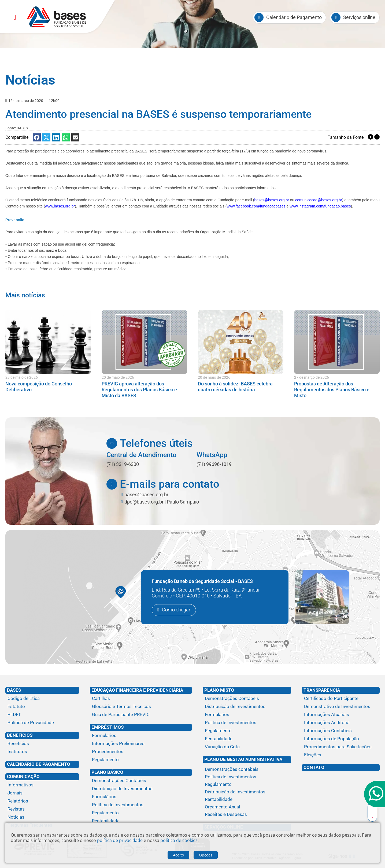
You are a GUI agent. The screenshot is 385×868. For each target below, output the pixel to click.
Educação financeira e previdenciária (137, 690)
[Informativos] (42, 785)
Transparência (322, 690)
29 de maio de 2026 (22, 377)
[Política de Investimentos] (141, 805)
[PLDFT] (42, 715)
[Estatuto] (42, 707)
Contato (314, 767)
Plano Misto (219, 690)
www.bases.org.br (60, 206)
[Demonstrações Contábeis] (141, 781)
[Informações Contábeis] (341, 731)
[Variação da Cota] (247, 747)
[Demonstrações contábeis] (247, 769)
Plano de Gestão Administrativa (243, 759)
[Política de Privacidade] (42, 723)
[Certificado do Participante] (341, 699)
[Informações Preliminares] (141, 744)
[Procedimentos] (141, 752)
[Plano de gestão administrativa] (247, 765)
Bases (14, 690)
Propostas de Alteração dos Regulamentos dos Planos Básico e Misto (332, 390)
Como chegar (176, 610)
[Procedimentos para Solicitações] (341, 747)
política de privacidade (120, 840)
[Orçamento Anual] (247, 807)
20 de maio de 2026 (118, 377)
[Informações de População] (341, 739)
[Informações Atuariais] (341, 715)
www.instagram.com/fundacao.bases (320, 206)
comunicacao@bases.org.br (319, 200)
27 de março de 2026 (312, 377)
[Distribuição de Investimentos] (141, 789)
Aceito (178, 855)
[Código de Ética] (42, 699)
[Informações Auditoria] (341, 723)
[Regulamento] (141, 760)
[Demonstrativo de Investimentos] (341, 707)
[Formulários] (141, 736)
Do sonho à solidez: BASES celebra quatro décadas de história (235, 387)
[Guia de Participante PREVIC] (141, 715)
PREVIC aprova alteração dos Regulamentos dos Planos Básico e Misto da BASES (139, 390)
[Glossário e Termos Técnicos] (141, 707)
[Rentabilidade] (141, 821)
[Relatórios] (42, 801)
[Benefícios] (42, 744)
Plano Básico (107, 772)
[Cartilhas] (141, 699)
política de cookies (179, 840)
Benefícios (20, 735)
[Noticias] (42, 817)
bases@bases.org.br (271, 200)
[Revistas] (42, 809)
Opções (206, 855)
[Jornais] (42, 793)
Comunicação (23, 776)
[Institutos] (42, 752)
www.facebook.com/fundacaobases (256, 206)
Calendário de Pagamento (39, 764)
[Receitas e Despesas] (247, 815)
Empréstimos (108, 727)
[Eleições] (341, 755)
